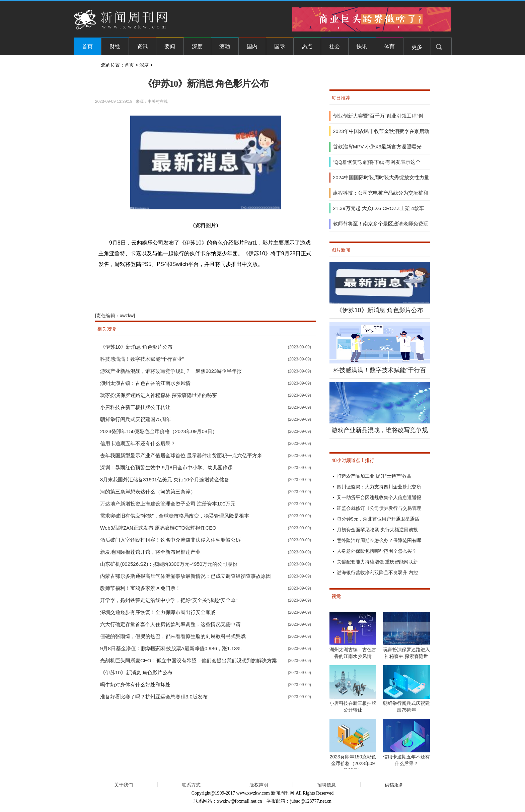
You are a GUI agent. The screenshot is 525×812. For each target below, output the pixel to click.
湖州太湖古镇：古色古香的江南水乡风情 (145, 383)
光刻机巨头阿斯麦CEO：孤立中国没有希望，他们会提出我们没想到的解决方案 (189, 660)
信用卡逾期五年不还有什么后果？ (138, 443)
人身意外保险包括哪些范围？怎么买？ (377, 551)
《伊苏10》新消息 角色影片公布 (136, 347)
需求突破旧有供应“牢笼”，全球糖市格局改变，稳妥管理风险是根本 (175, 516)
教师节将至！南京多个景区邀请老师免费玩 (381, 224)
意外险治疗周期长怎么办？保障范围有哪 (379, 540)
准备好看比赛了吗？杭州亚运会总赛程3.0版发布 (154, 697)
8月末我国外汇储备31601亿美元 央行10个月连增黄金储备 (165, 480)
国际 (280, 46)
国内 (252, 46)
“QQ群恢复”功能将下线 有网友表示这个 (377, 162)
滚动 (225, 46)
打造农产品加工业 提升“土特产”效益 (374, 476)
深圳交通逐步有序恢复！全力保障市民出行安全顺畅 (158, 612)
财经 (115, 46)
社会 (334, 46)
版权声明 (259, 785)
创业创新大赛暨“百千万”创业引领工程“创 (378, 116)
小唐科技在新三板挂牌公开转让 (135, 407)
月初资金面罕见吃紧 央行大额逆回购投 (377, 530)
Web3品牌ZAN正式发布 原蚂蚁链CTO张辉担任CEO (158, 528)
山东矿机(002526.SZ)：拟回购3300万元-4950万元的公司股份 (169, 564)
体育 (389, 46)
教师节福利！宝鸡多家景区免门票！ (140, 588)
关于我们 (124, 785)
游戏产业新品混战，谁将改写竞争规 (380, 430)
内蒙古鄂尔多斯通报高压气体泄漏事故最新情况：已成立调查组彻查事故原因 (185, 576)
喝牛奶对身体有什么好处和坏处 (135, 685)
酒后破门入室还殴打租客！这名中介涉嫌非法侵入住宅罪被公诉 (170, 540)
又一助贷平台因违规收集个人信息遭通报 (379, 497)
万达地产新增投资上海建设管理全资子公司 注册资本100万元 (168, 504)
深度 (197, 46)
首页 (87, 46)
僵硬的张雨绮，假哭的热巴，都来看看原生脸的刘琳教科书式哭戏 (173, 636)
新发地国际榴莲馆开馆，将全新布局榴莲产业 (150, 552)
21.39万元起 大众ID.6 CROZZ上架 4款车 (379, 208)
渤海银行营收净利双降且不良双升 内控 (377, 572)
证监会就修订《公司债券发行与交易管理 (379, 508)
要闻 (170, 46)
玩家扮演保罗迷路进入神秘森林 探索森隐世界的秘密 (159, 395)
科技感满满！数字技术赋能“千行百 (380, 370)
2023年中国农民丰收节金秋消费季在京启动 (381, 131)
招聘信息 (326, 785)
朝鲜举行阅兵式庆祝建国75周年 (136, 419)
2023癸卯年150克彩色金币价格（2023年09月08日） (159, 431)
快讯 (362, 46)
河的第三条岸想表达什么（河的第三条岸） (148, 492)
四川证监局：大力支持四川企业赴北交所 (379, 487)
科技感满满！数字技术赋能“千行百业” (142, 359)
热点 (307, 46)
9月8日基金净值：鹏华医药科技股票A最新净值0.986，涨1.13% (171, 648)
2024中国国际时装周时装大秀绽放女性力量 (381, 177)
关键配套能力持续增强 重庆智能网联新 (377, 562)
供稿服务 (394, 785)
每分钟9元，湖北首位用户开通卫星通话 (378, 519)
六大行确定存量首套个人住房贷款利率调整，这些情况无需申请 (170, 624)
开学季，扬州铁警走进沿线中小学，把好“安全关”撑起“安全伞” (169, 600)
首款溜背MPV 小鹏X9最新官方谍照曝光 (377, 147)
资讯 (142, 46)
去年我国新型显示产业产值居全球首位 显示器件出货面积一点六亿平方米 (181, 455)
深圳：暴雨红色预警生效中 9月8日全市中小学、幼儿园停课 (166, 467)
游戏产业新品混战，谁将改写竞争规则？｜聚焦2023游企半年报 (171, 371)
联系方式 (191, 785)
